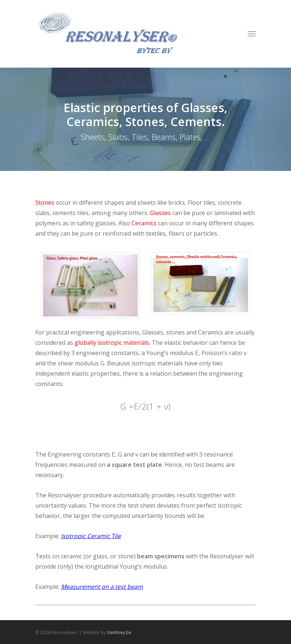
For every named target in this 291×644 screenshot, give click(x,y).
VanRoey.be (119, 632)
